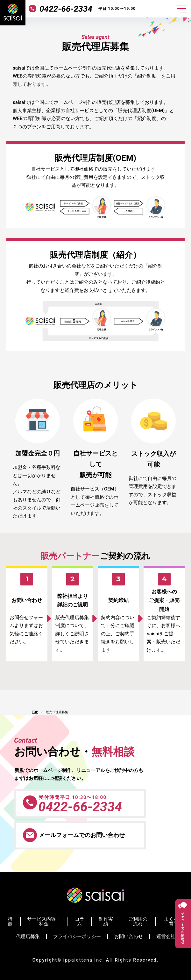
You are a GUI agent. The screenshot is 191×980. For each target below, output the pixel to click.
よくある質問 (173, 921)
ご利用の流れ (138, 921)
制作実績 (106, 921)
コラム (80, 921)
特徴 (10, 921)
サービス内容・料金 (44, 921)
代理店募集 (28, 936)
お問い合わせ (129, 936)
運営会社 (166, 936)
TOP (35, 712)
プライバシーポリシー (77, 936)
